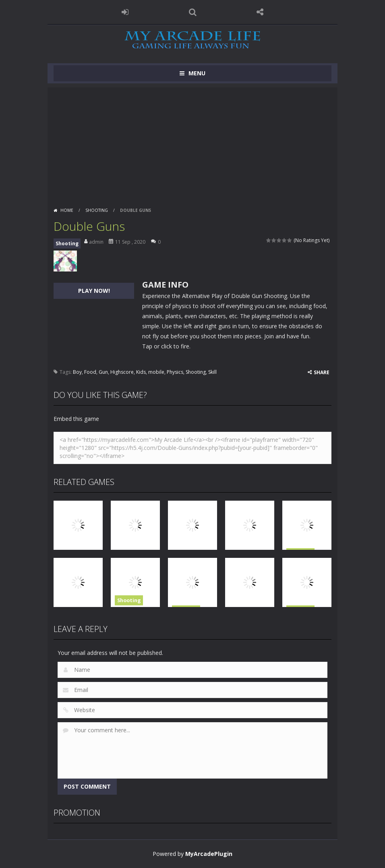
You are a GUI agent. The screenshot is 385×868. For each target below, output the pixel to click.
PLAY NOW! (94, 291)
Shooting (97, 210)
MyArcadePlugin (209, 854)
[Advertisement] (192, 144)
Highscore (122, 372)
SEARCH (192, 12)
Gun (103, 372)
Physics (175, 372)
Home (67, 210)
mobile (156, 372)
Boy (77, 372)
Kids (141, 372)
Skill (212, 372)
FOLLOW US (260, 12)
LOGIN (125, 12)
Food (90, 372)
